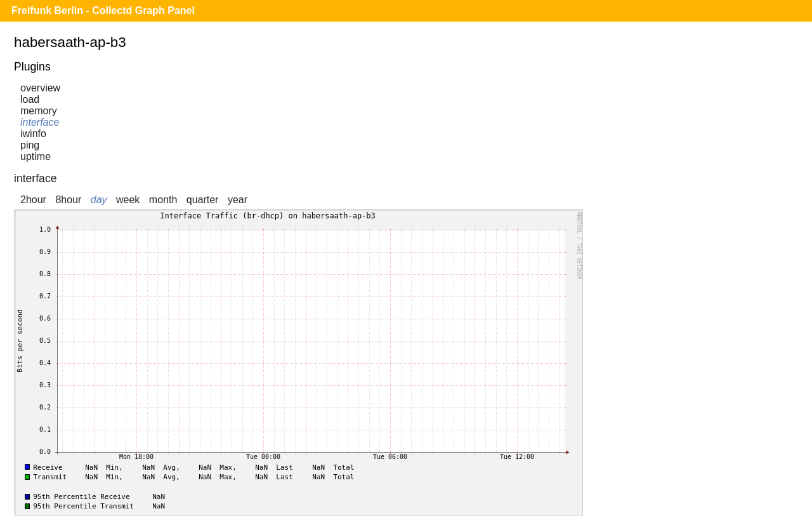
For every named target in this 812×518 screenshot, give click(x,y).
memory (39, 111)
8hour (68, 200)
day (99, 200)
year (238, 200)
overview (40, 88)
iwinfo (33, 134)
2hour (33, 200)
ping (30, 145)
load (30, 99)
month (163, 200)
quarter (203, 200)
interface (40, 122)
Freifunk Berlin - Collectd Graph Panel (103, 10)
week (128, 200)
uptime (36, 156)
